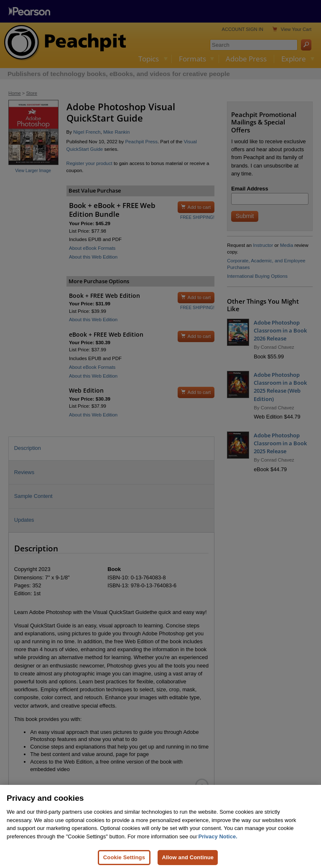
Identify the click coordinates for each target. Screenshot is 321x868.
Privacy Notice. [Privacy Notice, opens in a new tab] (218, 841)
